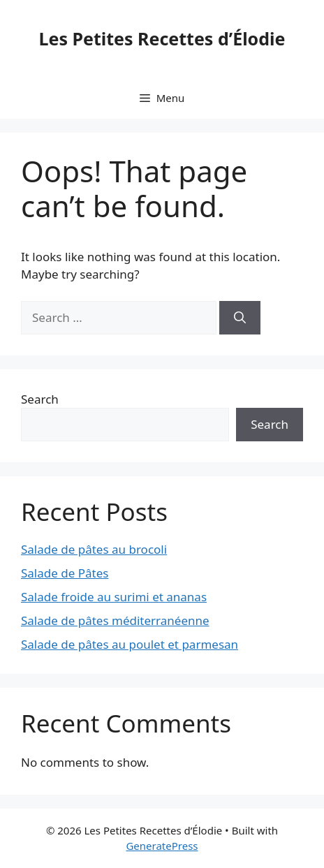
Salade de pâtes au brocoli (94, 549)
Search (40, 399)
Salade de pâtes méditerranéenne (115, 620)
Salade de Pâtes (65, 573)
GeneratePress (162, 846)
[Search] (240, 318)
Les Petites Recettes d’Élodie (162, 38)
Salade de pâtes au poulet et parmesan (130, 644)
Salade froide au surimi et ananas (114, 597)
